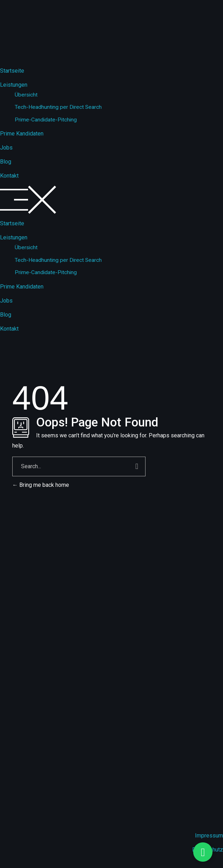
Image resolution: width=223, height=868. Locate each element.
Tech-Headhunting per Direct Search (58, 107)
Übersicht (26, 95)
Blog (6, 162)
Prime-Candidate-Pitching (46, 120)
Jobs (6, 148)
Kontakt (9, 176)
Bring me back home (41, 485)
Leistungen (14, 85)
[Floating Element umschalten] (203, 852)
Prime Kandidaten (22, 134)
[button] (111, 200)
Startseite (12, 71)
